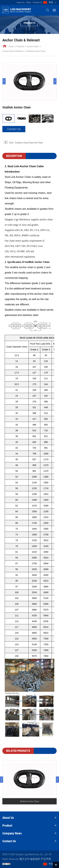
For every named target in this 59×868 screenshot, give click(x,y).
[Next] (55, 81)
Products (20, 46)
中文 (51, 2)
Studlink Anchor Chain (36, 51)
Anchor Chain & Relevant (13, 51)
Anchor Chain (33, 46)
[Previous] (4, 81)
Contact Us (37, 2)
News (29, 2)
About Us (21, 2)
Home (11, 46)
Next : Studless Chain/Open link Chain (26, 143)
